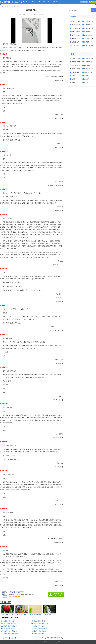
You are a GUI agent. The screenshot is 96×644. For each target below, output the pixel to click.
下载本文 (42, 14)
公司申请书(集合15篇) (11, 638)
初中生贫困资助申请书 (39, 634)
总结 (39, 2)
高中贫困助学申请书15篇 (39, 629)
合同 (44, 2)
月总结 (86, 76)
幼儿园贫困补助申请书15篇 (9, 626)
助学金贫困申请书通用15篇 (9, 631)
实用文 (55, 2)
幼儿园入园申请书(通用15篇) (9, 634)
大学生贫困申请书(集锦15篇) (55, 638)
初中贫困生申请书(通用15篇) (41, 624)
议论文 (73, 79)
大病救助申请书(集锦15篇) (9, 629)
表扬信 (73, 76)
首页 (33, 2)
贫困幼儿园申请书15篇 (39, 621)
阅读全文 (36, 14)
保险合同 (87, 79)
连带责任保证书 (76, 62)
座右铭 (86, 83)
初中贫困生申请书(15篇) (8, 621)
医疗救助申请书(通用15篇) (9, 624)
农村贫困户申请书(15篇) (39, 631)
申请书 (19, 6)
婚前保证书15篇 (89, 69)
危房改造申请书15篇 (38, 626)
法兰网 (45, 642)
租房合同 (74, 83)
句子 (49, 2)
